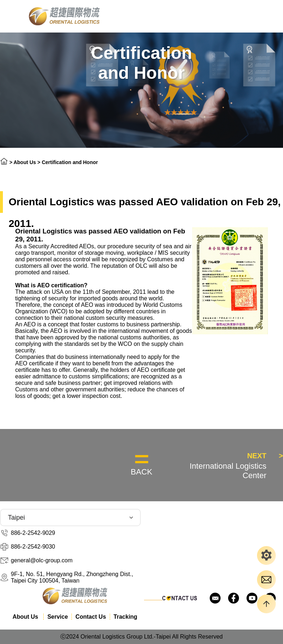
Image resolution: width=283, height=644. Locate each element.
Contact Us (91, 617)
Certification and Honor (70, 162)
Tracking (126, 617)
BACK (141, 472)
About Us (25, 162)
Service (58, 617)
